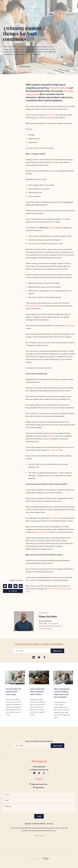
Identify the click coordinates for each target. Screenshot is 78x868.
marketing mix (50, 115)
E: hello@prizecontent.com (39, 770)
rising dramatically (59, 88)
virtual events (54, 450)
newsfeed (54, 518)
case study (68, 326)
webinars (51, 436)
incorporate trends (41, 532)
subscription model (33, 306)
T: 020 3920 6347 (39, 767)
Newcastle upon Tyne (39, 784)
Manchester (39, 787)
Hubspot (52, 228)
